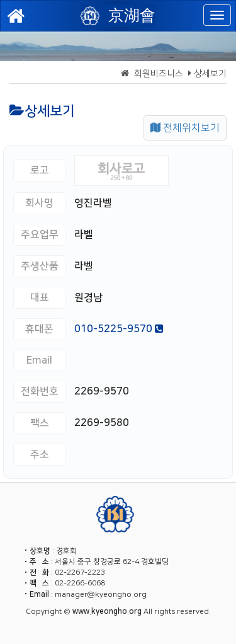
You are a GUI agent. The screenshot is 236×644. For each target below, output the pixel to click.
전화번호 (40, 391)
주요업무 (40, 234)
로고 (40, 170)
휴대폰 (39, 329)
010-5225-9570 (119, 329)
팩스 (40, 423)
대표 (40, 297)
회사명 (39, 203)
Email (39, 360)
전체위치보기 (185, 128)
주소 (40, 454)
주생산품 (40, 266)
